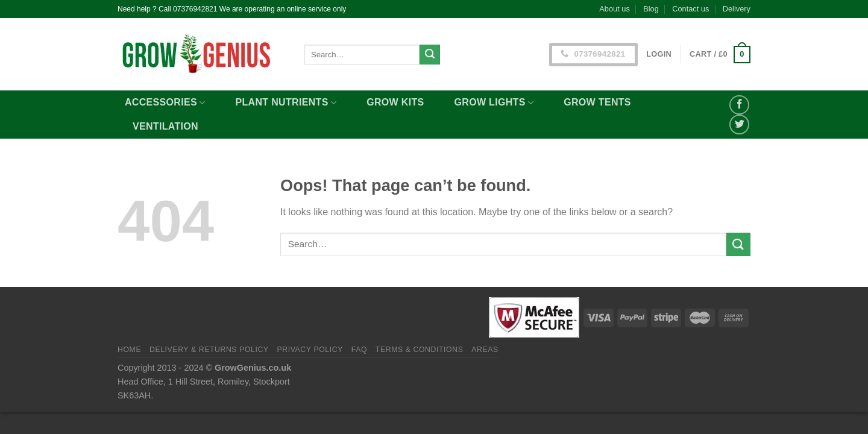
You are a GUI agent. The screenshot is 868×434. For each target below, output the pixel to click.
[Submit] (430, 55)
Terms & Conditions (420, 350)
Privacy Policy (310, 350)
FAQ (359, 350)
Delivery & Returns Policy (209, 350)
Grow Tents (597, 102)
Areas (485, 350)
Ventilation (165, 126)
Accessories (165, 103)
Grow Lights (494, 103)
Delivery (737, 9)
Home (129, 350)
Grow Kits (395, 102)
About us (615, 9)
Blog (651, 9)
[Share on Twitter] (739, 124)
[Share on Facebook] (739, 105)
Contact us (690, 9)
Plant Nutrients (286, 103)
